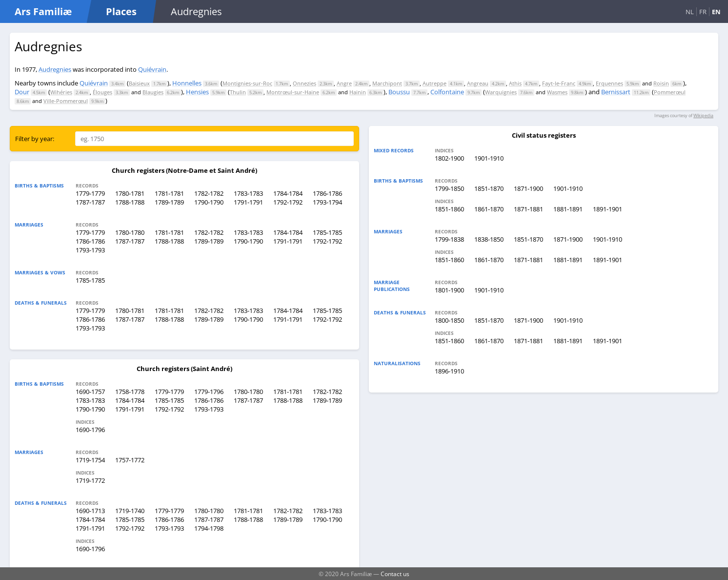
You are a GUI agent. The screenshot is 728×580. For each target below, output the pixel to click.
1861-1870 (489, 209)
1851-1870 (489, 188)
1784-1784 (288, 193)
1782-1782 (209, 193)
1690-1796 (90, 430)
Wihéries (61, 92)
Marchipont (387, 83)
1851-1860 (449, 209)
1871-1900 (528, 188)
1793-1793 (90, 250)
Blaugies (153, 92)
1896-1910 (449, 371)
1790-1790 (209, 202)
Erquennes (609, 83)
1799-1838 (449, 239)
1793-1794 (327, 202)
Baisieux (139, 83)
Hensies (197, 92)
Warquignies (501, 92)
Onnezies (304, 83)
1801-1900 (449, 290)
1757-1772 (130, 460)
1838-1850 (489, 239)
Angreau (478, 83)
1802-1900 (449, 158)
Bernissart (616, 92)
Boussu (399, 92)
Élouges (102, 92)
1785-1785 (327, 232)
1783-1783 (248, 193)
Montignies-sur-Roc (247, 83)
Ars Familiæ (43, 11)
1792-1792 (288, 202)
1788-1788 (130, 202)
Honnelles (187, 83)
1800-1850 (449, 320)
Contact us (395, 574)
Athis (515, 83)
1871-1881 (528, 209)
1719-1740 (130, 511)
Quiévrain (152, 69)
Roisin (661, 83)
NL (690, 12)
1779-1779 (90, 193)
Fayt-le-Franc (559, 83)
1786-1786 (327, 193)
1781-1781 (169, 193)
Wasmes (557, 92)
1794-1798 (209, 528)
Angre (344, 83)
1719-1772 (90, 480)
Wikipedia (703, 115)
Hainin (358, 92)
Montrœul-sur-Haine (293, 92)
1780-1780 (130, 232)
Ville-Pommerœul (66, 101)
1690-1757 (90, 392)
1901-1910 (489, 158)
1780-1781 (130, 193)
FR (703, 12)
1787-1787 (90, 202)
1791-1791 (248, 202)
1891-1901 (607, 209)
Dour (22, 92)
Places (121, 11)
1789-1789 (169, 202)
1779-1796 (209, 392)
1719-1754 (90, 460)
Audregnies (55, 69)
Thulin (238, 92)
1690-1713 (90, 511)
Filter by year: (35, 139)
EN (716, 12)
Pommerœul (670, 92)
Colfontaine (447, 92)
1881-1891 (568, 209)
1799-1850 (449, 188)
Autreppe (435, 83)
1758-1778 (130, 392)
